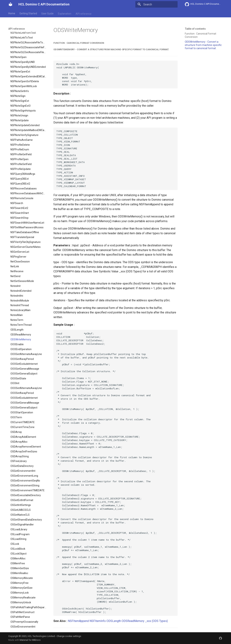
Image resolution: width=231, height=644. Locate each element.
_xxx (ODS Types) (156, 621)
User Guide (47, 13)
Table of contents (195, 29)
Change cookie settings (69, 636)
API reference (84, 13)
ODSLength (114, 621)
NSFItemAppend (78, 621)
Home (12, 13)
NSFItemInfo (98, 621)
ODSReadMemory (133, 621)
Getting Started (28, 13)
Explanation (65, 13)
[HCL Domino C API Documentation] (10, 4)
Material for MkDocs (30, 640)
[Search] (156, 4)
